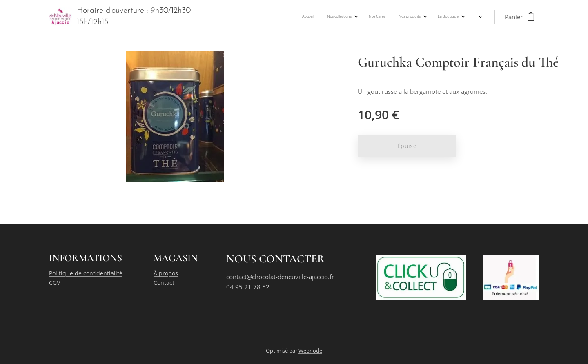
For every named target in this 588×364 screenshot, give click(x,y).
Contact (164, 283)
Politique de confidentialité (86, 273)
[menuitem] (378, 17)
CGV (55, 283)
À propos (166, 273)
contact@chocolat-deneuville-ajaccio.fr (280, 277)
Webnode (310, 351)
